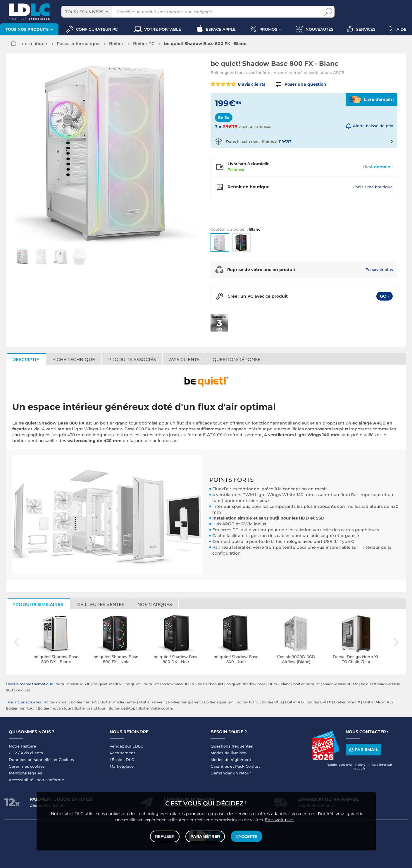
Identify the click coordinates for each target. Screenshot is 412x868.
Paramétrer (205, 836)
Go (385, 296)
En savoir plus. (280, 820)
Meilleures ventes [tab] (100, 604)
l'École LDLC (122, 760)
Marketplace (122, 766)
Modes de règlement (231, 760)
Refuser (165, 836)
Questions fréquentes (232, 746)
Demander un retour (231, 773)
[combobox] (87, 12)
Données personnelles (31, 760)
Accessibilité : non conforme (36, 780)
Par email (363, 749)
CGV (13, 753)
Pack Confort (248, 766)
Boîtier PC (144, 44)
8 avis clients (238, 84)
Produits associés (132, 359)
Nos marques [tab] (155, 604)
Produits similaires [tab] (38, 604)
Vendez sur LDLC (126, 746)
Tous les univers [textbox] (84, 12)
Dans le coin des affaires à (259, 141)
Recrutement (122, 753)
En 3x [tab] (224, 118)
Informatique (33, 44)
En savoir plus (379, 270)
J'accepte (246, 836)
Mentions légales (25, 773)
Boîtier (116, 44)
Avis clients (184, 359)
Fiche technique (74, 359)
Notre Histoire (22, 746)
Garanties (220, 766)
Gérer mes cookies (27, 766)
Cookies (66, 760)
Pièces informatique (78, 44)
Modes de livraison (229, 753)
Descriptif (26, 359)
